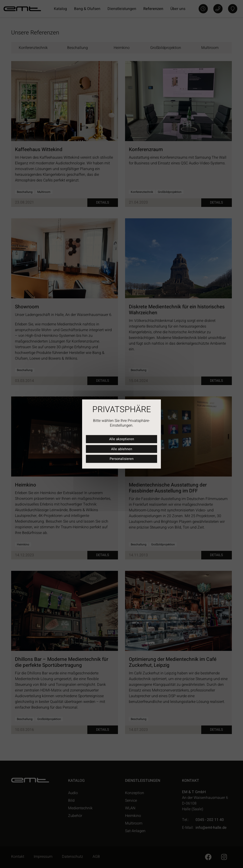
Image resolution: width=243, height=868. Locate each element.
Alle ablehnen (122, 449)
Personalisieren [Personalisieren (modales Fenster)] (122, 459)
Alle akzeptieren (122, 439)
